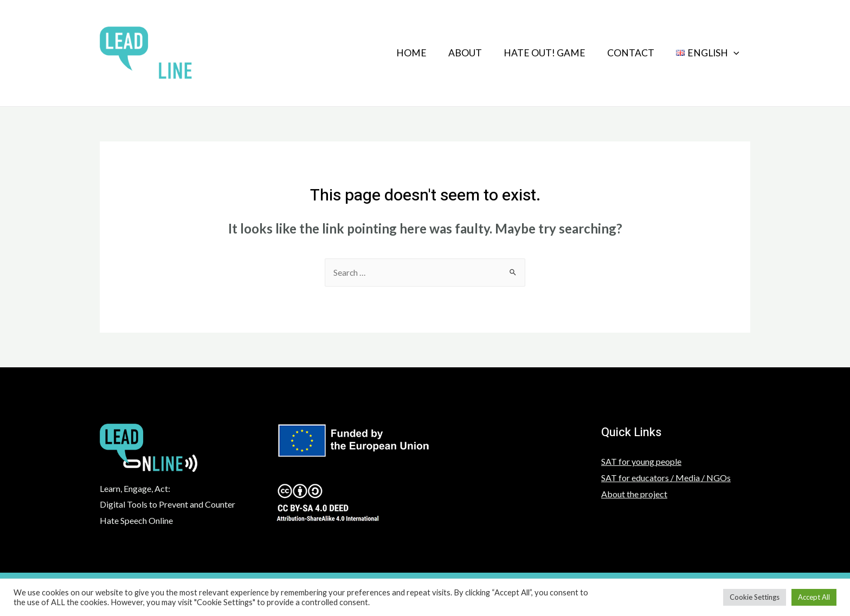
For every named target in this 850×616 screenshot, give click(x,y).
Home (392, 53)
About (450, 53)
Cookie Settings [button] (755, 597)
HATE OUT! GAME (534, 53)
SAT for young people (641, 462)
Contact (624, 53)
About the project (634, 494)
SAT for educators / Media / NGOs (666, 478)
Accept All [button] (814, 597)
